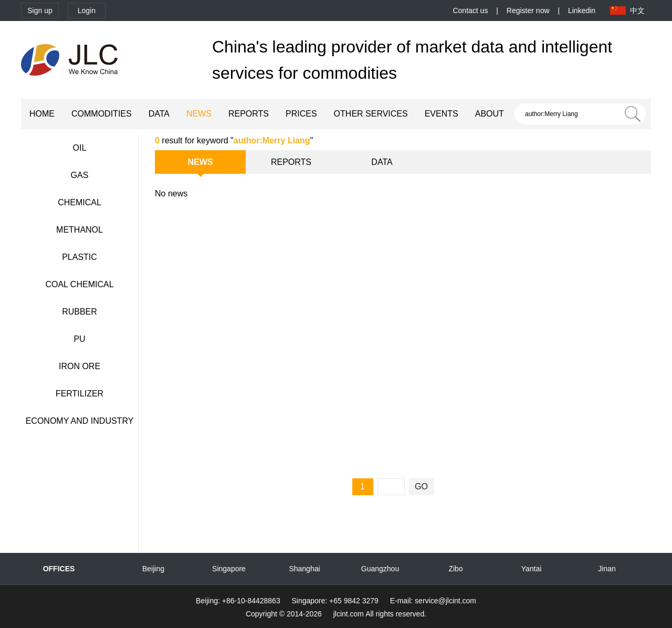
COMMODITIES (102, 114)
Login (87, 11)
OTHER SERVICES (371, 114)
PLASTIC (80, 257)
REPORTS (249, 114)
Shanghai (304, 569)
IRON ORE (80, 366)
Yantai (532, 569)
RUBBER (80, 312)
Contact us (470, 11)
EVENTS (442, 114)
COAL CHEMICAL (79, 284)
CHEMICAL (80, 202)
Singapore (229, 569)
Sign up (40, 11)
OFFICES (59, 569)
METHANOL (80, 230)
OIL (80, 148)
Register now (528, 11)
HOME (42, 114)
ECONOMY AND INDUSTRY (80, 421)
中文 (637, 11)
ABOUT (490, 114)
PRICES (301, 114)
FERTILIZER (80, 394)
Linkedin (582, 11)
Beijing (153, 569)
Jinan (607, 569)
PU (79, 339)
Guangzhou (380, 569)
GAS (80, 175)
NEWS (199, 114)
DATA (159, 114)
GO (421, 486)
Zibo (455, 569)
